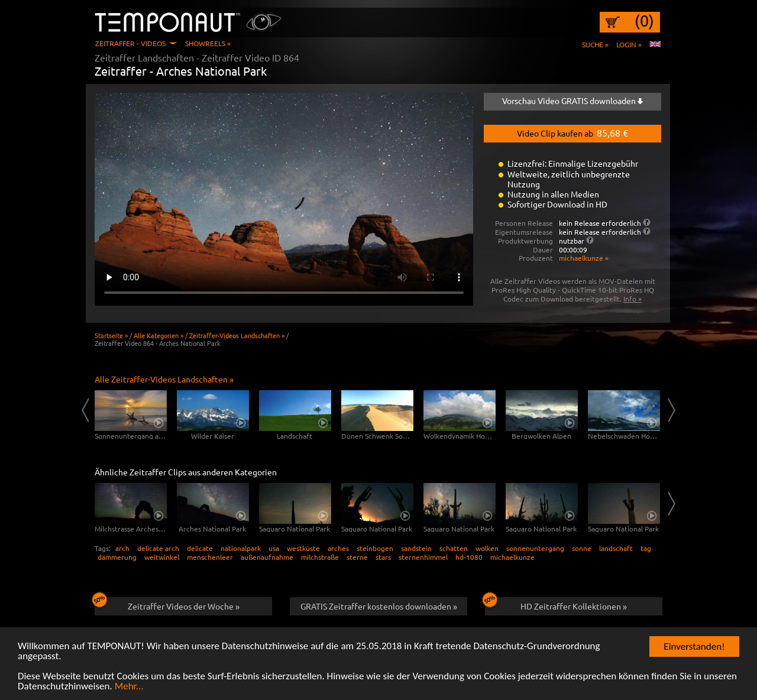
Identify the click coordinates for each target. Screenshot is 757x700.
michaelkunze (512, 557)
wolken (487, 548)
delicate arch (158, 548)
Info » (633, 299)
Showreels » (208, 43)
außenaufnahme (267, 557)
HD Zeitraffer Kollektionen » (556, 604)
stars (383, 557)
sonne (582, 548)
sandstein (416, 548)
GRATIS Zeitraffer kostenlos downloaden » (379, 606)
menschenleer (210, 557)
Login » (629, 44)
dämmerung (117, 557)
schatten (454, 548)
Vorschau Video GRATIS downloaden (572, 101)
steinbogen (375, 548)
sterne (357, 557)
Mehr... (129, 687)
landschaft (616, 548)
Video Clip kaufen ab (572, 132)
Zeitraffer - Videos (130, 43)
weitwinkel (162, 557)
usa (274, 548)
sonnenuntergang (535, 548)
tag (646, 548)
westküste (303, 548)
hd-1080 (469, 557)
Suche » (595, 44)
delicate (200, 548)
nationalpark (241, 548)
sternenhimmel (423, 557)
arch (122, 548)
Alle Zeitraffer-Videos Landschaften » (164, 379)
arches (338, 548)
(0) (644, 21)
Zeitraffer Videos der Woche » (167, 604)
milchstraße (320, 557)
